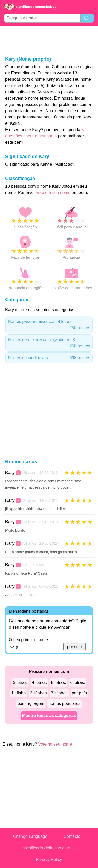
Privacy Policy (49, 859)
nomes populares (64, 703)
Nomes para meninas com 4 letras (49, 325)
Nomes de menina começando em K (49, 343)
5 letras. (59, 683)
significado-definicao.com (47, 848)
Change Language (30, 836)
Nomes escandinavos (49, 358)
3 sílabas (59, 693)
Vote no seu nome (55, 744)
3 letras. (21, 683)
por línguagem (31, 703)
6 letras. (77, 683)
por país (79, 693)
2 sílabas (38, 693)
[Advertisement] (49, 41)
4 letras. (40, 683)
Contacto (72, 836)
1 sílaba (19, 693)
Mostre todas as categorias (49, 716)
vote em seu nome (53, 193)
